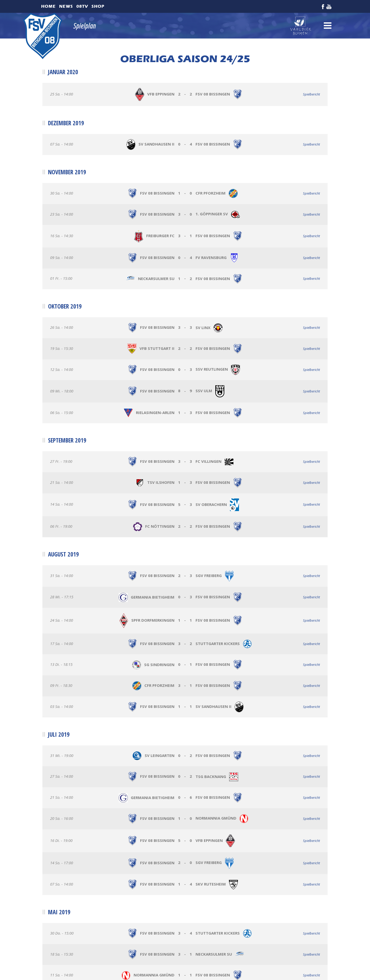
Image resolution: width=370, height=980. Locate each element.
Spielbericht (311, 94)
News (66, 6)
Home (48, 6)
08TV (82, 6)
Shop (98, 6)
